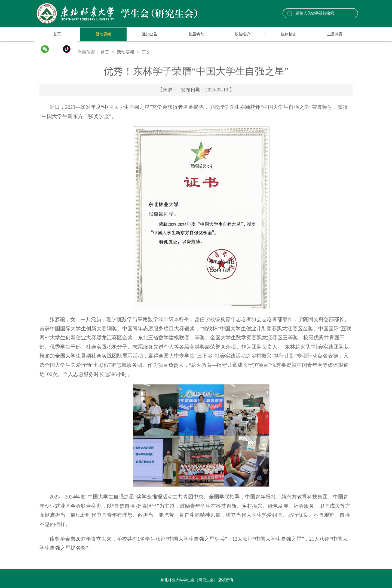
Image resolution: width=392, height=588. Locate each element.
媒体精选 (289, 34)
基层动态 (196, 34)
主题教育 (335, 34)
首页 (57, 34)
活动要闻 (103, 34)
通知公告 (150, 34)
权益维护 (242, 34)
